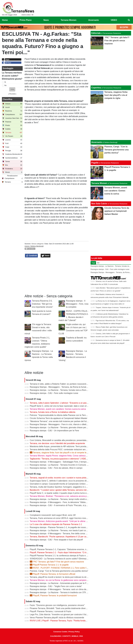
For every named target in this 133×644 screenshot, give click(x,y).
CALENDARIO (56, 636)
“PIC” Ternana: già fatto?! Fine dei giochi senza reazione (57, 562)
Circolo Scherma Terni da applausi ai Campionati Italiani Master (59, 418)
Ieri (98, 263)
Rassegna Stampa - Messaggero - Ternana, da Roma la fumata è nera (62, 387)
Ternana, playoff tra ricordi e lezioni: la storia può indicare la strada (60, 577)
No (5, 85)
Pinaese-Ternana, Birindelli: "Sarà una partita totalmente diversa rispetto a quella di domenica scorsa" (76, 608)
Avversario (97, 142)
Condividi (31, 256)
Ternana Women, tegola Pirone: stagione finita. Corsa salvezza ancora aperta (65, 456)
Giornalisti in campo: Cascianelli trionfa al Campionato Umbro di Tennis (62, 484)
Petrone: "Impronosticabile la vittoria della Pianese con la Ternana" (60, 415)
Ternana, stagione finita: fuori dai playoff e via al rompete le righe (61, 453)
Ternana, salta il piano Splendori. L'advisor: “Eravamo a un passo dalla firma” (65, 403)
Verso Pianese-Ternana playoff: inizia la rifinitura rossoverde (57, 618)
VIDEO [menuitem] (114, 20)
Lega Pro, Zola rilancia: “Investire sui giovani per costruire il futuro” (60, 614)
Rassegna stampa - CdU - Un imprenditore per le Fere (54, 431)
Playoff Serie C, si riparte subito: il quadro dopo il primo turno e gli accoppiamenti (66, 493)
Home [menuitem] (5, 20)
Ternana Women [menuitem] (68, 20)
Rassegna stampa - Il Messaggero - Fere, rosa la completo (77, 304)
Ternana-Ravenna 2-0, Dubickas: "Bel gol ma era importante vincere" (43, 304)
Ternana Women (99, 183)
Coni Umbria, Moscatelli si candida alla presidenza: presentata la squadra (63, 440)
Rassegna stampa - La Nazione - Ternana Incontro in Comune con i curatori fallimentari (69, 465)
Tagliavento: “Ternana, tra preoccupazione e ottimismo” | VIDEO (59, 459)
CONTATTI (66, 636)
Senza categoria (37, 244)
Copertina (96, 88)
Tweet (46, 256)
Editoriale (96, 33)
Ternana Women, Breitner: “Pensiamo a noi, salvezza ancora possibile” (62, 496)
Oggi (93, 263)
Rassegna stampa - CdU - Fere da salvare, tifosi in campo (56, 468)
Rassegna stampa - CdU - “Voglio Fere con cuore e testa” (56, 586)
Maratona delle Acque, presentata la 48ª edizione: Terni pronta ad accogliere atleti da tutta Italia (73, 446)
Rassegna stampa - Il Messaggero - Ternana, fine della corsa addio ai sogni (64, 534)
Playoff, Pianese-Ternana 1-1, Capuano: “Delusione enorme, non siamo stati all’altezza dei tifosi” (74, 549)
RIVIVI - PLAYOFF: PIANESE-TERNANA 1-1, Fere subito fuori (60, 568)
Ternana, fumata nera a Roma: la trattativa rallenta (52, 412)
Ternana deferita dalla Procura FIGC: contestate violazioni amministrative (63, 450)
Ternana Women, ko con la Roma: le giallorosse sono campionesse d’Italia (63, 580)
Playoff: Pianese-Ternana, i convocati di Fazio (50, 611)
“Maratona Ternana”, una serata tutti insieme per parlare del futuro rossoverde (65, 421)
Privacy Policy (74, 632)
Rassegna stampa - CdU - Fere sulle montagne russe (54, 393)
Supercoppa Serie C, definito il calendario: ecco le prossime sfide (59, 481)
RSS (81, 636)
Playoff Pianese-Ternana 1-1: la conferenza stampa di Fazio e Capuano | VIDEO (66, 556)
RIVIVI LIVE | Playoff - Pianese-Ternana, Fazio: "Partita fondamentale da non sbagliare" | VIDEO (74, 621)
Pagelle (95, 163)
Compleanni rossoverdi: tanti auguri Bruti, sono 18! (53, 515)
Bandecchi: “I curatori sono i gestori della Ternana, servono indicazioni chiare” (65, 490)
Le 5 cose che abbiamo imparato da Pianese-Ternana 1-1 (56, 524)
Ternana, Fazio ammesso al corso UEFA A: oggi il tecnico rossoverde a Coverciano (67, 518)
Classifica (7, 99)
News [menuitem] (46, 20)
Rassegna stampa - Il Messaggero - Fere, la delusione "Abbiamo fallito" (62, 502)
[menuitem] (129, 20)
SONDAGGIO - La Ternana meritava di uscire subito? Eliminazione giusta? (64, 559)
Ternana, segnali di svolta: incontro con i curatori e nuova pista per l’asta (62, 478)
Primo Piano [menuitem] (26, 20)
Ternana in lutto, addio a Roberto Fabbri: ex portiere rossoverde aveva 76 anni (65, 384)
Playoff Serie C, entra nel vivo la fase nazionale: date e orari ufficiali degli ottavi (66, 406)
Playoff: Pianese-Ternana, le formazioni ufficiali (53, 574)
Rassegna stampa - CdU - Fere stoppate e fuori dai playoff (56, 540)
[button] (12, 89)
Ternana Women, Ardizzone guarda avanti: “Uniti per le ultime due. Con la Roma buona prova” (72, 521)
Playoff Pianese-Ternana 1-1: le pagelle (49, 565)
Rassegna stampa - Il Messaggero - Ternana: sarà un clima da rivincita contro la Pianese (70, 589)
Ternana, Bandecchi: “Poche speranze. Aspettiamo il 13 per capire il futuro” (64, 537)
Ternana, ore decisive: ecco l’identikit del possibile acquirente (57, 443)
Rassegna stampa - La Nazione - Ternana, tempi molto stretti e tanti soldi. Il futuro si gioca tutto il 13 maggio (79, 499)
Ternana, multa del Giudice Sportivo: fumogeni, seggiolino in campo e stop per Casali (68, 487)
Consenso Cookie (60, 632)
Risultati (12, 94)
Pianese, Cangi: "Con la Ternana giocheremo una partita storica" (59, 571)
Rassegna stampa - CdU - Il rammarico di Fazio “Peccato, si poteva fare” (63, 505)
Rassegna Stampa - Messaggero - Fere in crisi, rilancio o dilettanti (60, 424)
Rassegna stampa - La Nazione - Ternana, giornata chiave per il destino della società (68, 427)
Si (5, 82)
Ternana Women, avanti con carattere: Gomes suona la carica (58, 409)
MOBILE (75, 636)
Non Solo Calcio (99, 204)
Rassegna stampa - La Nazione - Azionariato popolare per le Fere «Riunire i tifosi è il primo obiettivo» (76, 583)
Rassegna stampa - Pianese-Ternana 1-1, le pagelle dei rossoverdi (60, 527)
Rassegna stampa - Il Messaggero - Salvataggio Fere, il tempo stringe (62, 462)
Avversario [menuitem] (93, 20)
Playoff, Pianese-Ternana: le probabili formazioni (53, 596)
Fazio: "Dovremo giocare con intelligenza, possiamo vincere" (57, 605)
